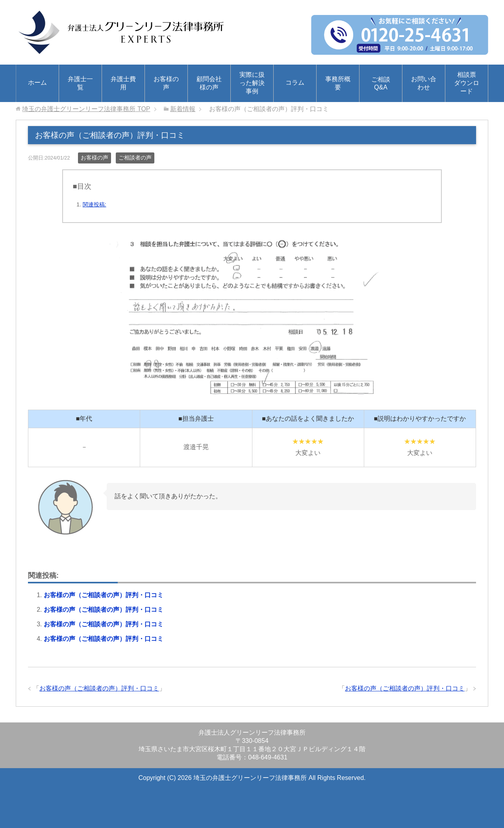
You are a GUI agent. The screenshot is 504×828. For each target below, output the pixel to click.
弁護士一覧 (80, 83)
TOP (86, 109)
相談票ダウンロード (467, 83)
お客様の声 (166, 83)
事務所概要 (338, 83)
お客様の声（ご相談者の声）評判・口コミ (104, 595)
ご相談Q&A (381, 83)
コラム (295, 83)
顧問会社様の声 (209, 83)
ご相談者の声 (135, 158)
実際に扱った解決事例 (252, 83)
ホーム (37, 83)
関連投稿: (94, 204)
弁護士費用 (123, 83)
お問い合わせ (424, 83)
